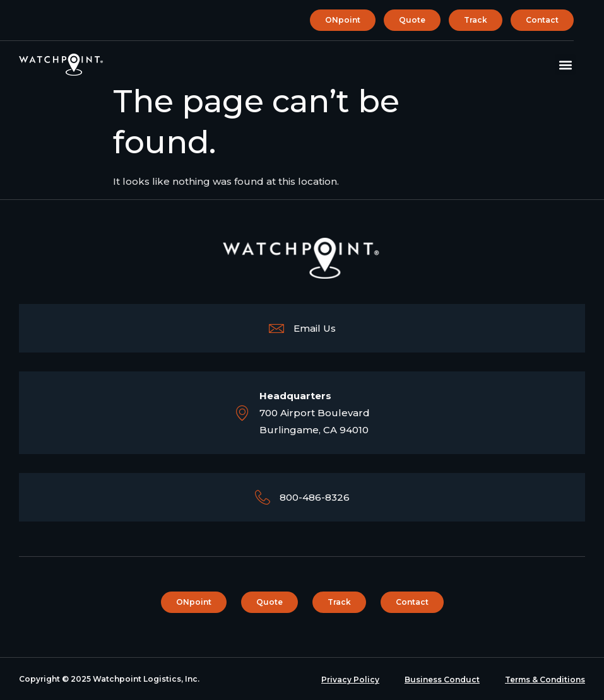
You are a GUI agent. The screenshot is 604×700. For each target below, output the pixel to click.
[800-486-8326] (263, 498)
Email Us (315, 328)
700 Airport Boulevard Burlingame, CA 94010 (315, 413)
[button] (565, 65)
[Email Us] (276, 329)
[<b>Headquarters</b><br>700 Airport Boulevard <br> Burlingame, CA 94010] (242, 413)
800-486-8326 (315, 497)
